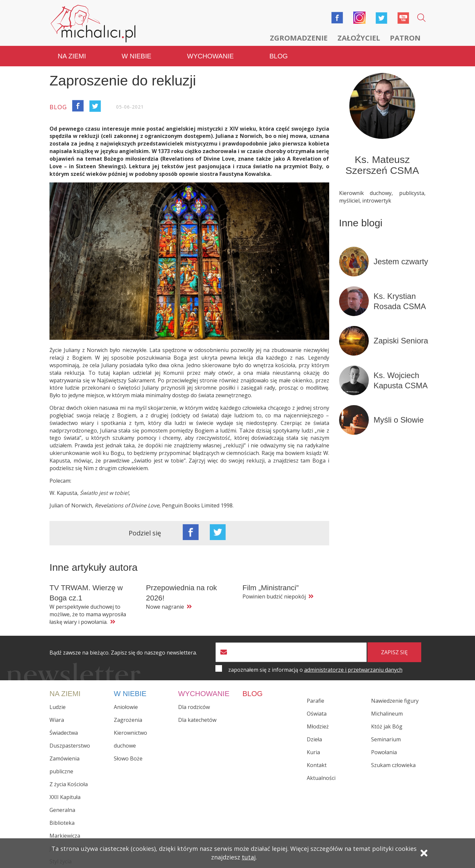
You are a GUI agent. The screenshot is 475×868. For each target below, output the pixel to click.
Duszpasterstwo (70, 746)
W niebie (137, 56)
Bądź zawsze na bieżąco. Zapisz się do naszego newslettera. (123, 653)
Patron (405, 38)
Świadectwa (64, 733)
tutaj (249, 857)
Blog (279, 56)
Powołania (384, 752)
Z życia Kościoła (69, 784)
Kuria (313, 752)
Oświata (317, 714)
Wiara (57, 720)
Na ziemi (72, 56)
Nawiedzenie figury (395, 701)
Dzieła (314, 739)
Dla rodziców (194, 707)
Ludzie (58, 707)
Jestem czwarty (401, 261)
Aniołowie (126, 707)
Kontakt (317, 765)
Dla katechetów (197, 720)
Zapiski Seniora (401, 341)
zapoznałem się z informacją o (315, 670)
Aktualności (321, 778)
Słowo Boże (128, 758)
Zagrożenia (128, 720)
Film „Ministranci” (270, 588)
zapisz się (394, 652)
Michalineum (387, 714)
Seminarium (386, 739)
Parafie (316, 701)
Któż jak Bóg (387, 726)
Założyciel (359, 38)
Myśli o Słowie (399, 420)
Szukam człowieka (393, 765)
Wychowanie (210, 56)
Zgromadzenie (299, 38)
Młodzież (318, 726)
